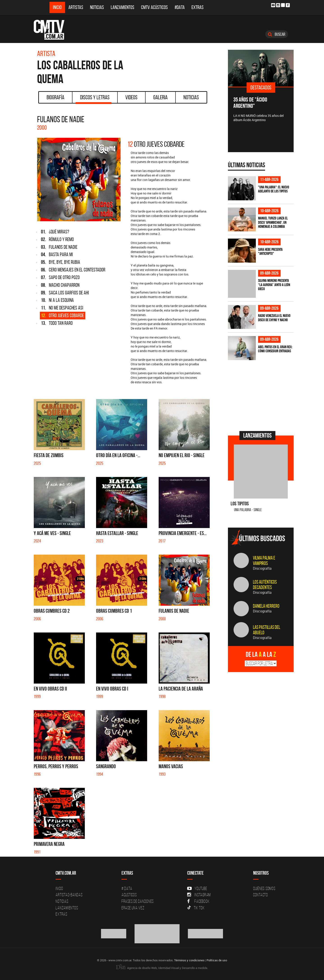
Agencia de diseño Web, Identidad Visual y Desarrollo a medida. (162, 968)
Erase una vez (133, 908)
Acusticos (129, 895)
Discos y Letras (93, 99)
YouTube (197, 888)
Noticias (97, 7)
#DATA (180, 7)
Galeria (160, 97)
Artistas (76, 7)
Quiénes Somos (264, 888)
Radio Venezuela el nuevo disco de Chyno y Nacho (274, 318)
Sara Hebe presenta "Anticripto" (270, 252)
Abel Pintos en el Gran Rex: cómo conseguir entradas (275, 349)
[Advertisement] (262, 395)
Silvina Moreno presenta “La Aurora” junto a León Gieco (274, 285)
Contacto (261, 895)
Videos (131, 97)
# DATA (127, 888)
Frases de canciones (138, 901)
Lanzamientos (123, 7)
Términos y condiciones (189, 960)
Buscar (277, 34)
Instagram (199, 895)
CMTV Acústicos (154, 7)
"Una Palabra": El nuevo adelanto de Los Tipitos (274, 189)
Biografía (55, 97)
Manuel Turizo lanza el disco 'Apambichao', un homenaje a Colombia (273, 222)
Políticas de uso (217, 960)
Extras (198, 7)
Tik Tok (196, 908)
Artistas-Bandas (69, 895)
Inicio (57, 7)
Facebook (198, 901)
